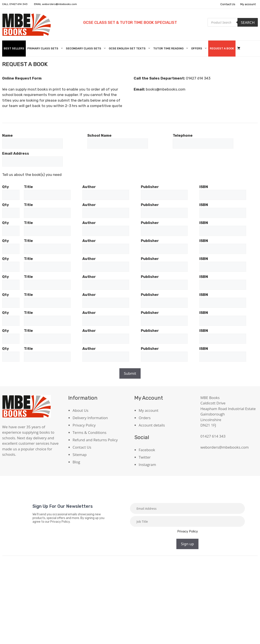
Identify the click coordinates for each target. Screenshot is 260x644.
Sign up (187, 544)
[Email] (187, 508)
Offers (200, 49)
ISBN (204, 187)
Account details (152, 425)
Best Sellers (14, 48)
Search (248, 22)
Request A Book (222, 48)
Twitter (145, 457)
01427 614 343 (18, 4)
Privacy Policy (84, 425)
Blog (76, 462)
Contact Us (228, 4)
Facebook (147, 450)
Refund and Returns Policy (95, 440)
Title (28, 187)
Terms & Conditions (89, 432)
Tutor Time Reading (171, 49)
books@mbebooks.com (166, 89)
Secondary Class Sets (87, 49)
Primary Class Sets (46, 49)
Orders (145, 418)
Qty (6, 187)
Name (7, 135)
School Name (99, 135)
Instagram (147, 465)
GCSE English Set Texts (130, 49)
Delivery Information (90, 418)
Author (89, 187)
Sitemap (80, 455)
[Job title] (187, 521)
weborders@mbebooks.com (59, 4)
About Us (80, 410)
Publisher (150, 187)
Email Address (16, 153)
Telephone (183, 135)
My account (248, 4)
